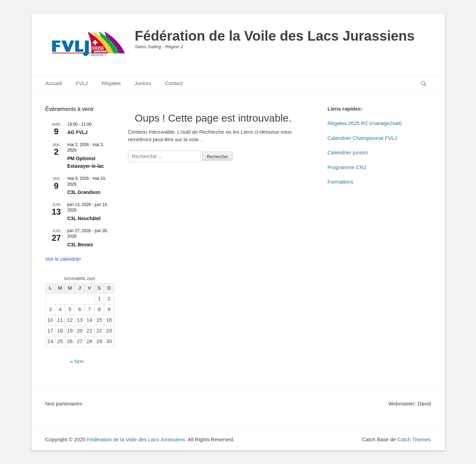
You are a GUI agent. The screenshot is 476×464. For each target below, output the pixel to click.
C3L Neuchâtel (84, 218)
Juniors (143, 83)
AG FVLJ (78, 132)
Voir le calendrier (63, 259)
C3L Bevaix (80, 245)
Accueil (54, 83)
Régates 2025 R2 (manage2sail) (365, 123)
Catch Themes (414, 439)
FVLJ (82, 83)
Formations (341, 182)
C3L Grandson (84, 192)
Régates (111, 83)
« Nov (77, 361)
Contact (174, 83)
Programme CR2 (347, 167)
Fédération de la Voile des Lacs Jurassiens (275, 36)
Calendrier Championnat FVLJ (362, 138)
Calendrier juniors (348, 152)
